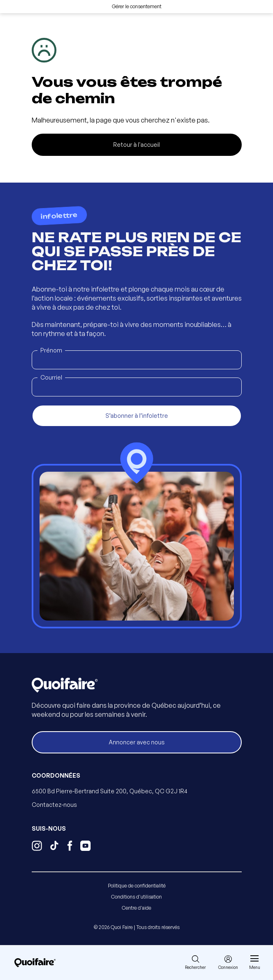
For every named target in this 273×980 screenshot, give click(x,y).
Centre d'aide (136, 908)
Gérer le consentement (137, 6)
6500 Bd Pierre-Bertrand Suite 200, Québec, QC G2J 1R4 (110, 791)
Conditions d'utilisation (136, 897)
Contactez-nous (54, 805)
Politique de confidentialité (137, 886)
